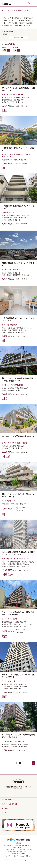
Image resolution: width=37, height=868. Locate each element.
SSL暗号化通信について (19, 847)
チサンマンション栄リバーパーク (13, 95)
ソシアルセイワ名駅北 (9, 619)
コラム (4, 813)
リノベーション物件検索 (10, 804)
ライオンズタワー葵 (9, 681)
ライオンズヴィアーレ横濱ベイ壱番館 (15, 443)
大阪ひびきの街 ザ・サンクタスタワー (15, 559)
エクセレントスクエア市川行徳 (12, 385)
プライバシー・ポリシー (25, 849)
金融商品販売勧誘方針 (19, 854)
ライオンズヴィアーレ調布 (11, 270)
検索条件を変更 (19, 38)
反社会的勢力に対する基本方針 (17, 852)
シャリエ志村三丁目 (9, 501)
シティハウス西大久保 (9, 325)
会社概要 (19, 843)
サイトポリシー (10, 849)
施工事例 (5, 809)
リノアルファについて (9, 800)
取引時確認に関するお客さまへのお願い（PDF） (19, 845)
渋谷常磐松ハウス (8, 212)
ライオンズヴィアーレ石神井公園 (13, 741)
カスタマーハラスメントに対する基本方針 (18, 856)
